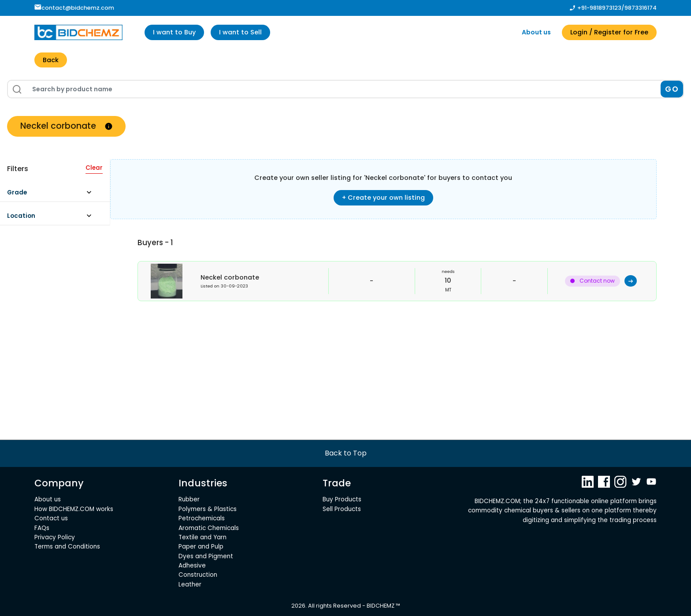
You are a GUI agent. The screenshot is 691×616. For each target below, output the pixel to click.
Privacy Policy (55, 537)
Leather (190, 584)
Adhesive (192, 566)
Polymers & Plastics (208, 509)
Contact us (51, 518)
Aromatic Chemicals (209, 528)
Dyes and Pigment (206, 556)
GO (672, 89)
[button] (53, 195)
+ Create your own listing (383, 198)
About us (536, 32)
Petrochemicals (202, 518)
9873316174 (641, 8)
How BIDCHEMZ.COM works (74, 509)
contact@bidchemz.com (74, 8)
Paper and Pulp (201, 547)
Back (51, 60)
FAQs (42, 528)
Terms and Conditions (67, 547)
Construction (198, 575)
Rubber (189, 499)
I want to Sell (240, 32)
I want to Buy (174, 32)
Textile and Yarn (202, 537)
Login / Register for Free (609, 32)
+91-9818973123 (599, 8)
